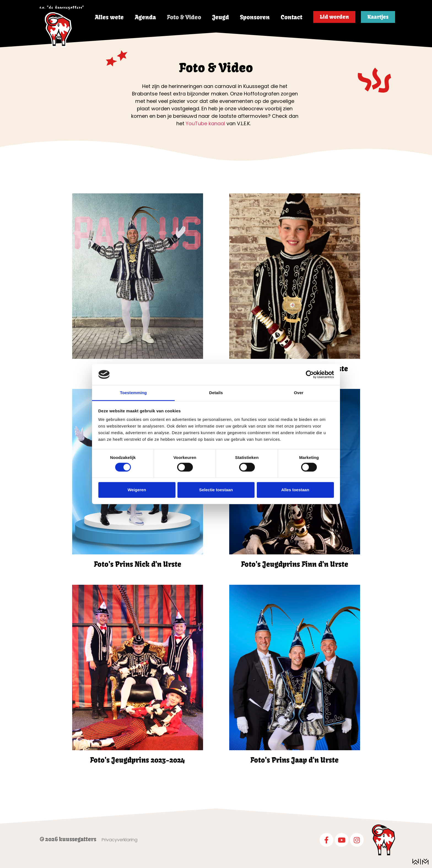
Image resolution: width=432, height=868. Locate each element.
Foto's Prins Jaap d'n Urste (295, 760)
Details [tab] (216, 393)
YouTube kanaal (205, 123)
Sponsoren (255, 17)
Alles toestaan (295, 490)
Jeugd (221, 17)
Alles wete (109, 17)
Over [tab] (299, 393)
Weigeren (137, 490)
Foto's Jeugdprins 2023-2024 (137, 760)
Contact (291, 17)
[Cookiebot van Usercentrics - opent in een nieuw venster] (310, 375)
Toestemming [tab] (133, 393)
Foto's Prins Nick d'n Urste (138, 564)
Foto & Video (184, 17)
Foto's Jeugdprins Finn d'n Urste (295, 564)
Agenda (145, 17)
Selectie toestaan (216, 490)
